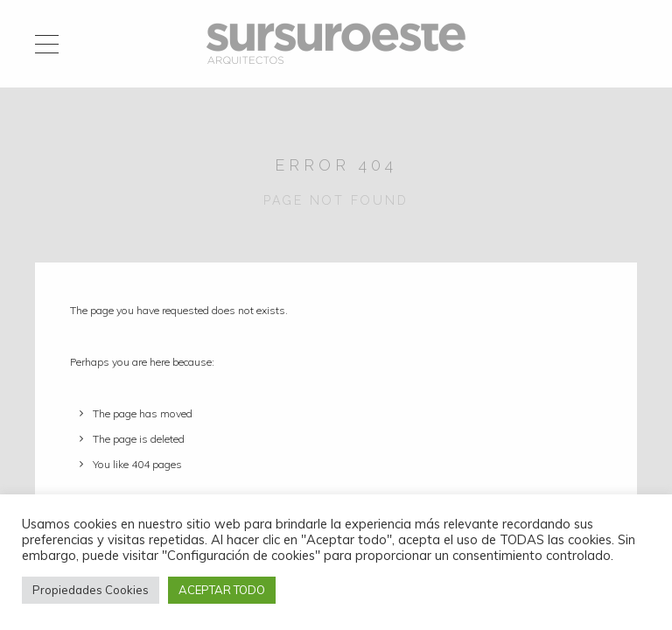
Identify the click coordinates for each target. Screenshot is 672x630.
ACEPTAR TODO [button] (222, 590)
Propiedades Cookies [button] (91, 590)
